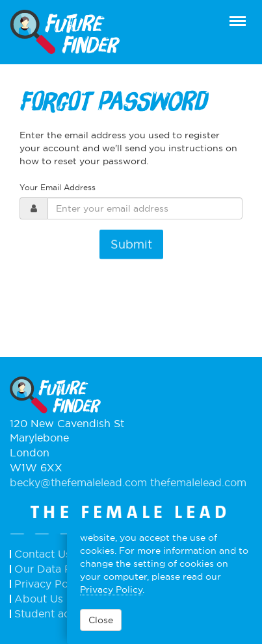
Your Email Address (58, 187)
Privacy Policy (111, 589)
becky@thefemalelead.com (80, 482)
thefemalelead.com (198, 482)
